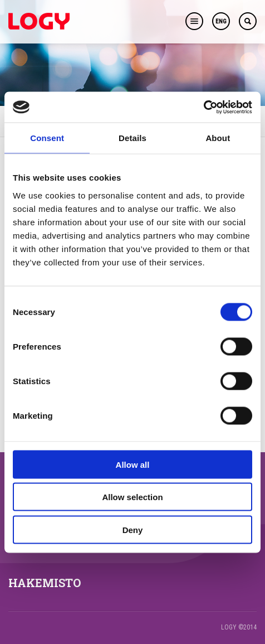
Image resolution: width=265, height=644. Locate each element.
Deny (133, 529)
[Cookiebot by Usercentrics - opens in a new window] (203, 107)
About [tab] (218, 138)
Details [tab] (132, 138)
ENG (221, 21)
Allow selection (132, 497)
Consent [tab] (47, 138)
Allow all (133, 464)
